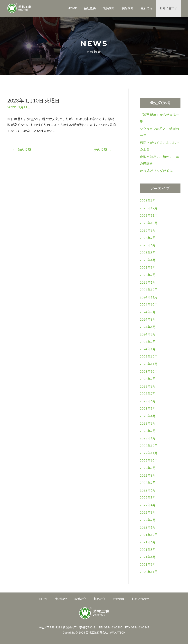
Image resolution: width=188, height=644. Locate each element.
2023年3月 (148, 423)
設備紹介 (109, 8)
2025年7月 (148, 238)
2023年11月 (149, 364)
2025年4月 (148, 260)
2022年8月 (148, 475)
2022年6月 (148, 490)
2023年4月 (148, 416)
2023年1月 (148, 438)
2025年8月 (148, 230)
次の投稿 (103, 150)
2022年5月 (148, 498)
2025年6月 (148, 245)
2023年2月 (148, 431)
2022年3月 (148, 512)
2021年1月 (148, 564)
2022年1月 (148, 527)
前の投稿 (22, 150)
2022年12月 (149, 446)
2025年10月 (149, 223)
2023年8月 (148, 386)
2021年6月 (148, 542)
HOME (72, 8)
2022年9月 (148, 468)
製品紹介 (128, 8)
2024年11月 (149, 297)
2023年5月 (148, 408)
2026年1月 (148, 201)
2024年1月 (148, 349)
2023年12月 (149, 357)
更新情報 (147, 8)
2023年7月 (148, 394)
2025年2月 (148, 275)
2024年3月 (148, 334)
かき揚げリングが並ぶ (156, 171)
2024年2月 (148, 342)
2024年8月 (148, 319)
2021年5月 (148, 550)
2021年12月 (149, 535)
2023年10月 (149, 371)
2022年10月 (149, 460)
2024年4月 (148, 327)
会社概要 (90, 8)
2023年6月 (148, 401)
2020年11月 (149, 572)
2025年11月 (149, 215)
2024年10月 (149, 304)
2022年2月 (148, 520)
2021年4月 (148, 557)
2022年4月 (148, 505)
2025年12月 (149, 208)
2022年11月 (149, 453)
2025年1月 (148, 282)
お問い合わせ (168, 8)
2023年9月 (148, 379)
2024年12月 (149, 290)
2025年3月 (148, 267)
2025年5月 (148, 253)
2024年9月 (148, 312)
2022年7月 (148, 483)
